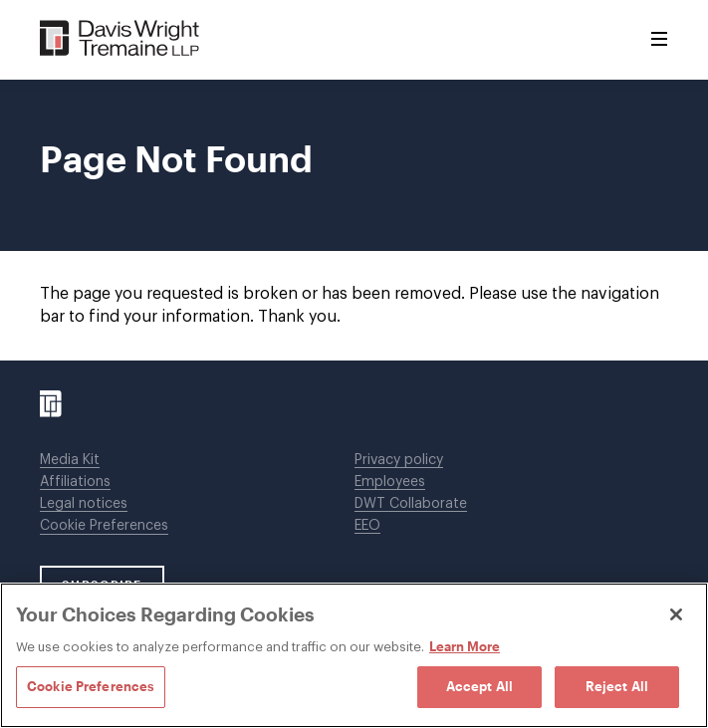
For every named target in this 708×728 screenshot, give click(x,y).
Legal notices (84, 504)
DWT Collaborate (411, 504)
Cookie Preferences (104, 526)
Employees (390, 482)
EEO (367, 526)
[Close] (676, 614)
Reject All (617, 686)
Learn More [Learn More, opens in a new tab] (465, 646)
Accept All (479, 686)
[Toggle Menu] (659, 40)
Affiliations (75, 482)
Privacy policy (399, 460)
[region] (354, 655)
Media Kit (70, 460)
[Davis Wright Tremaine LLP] (120, 39)
